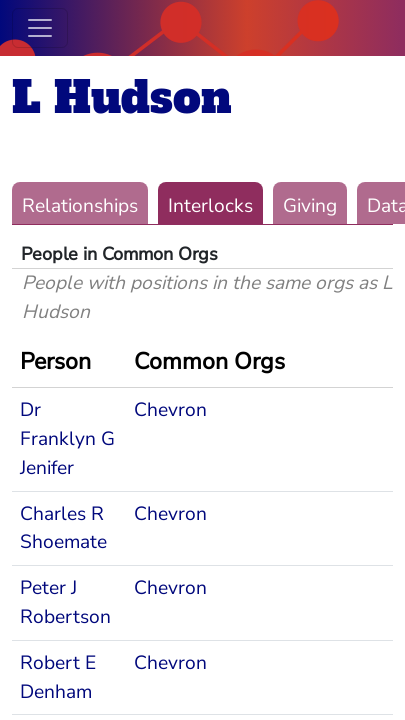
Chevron (170, 410)
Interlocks (210, 206)
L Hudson (122, 97)
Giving (310, 206)
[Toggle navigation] (40, 28)
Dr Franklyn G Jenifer (67, 439)
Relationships (80, 206)
